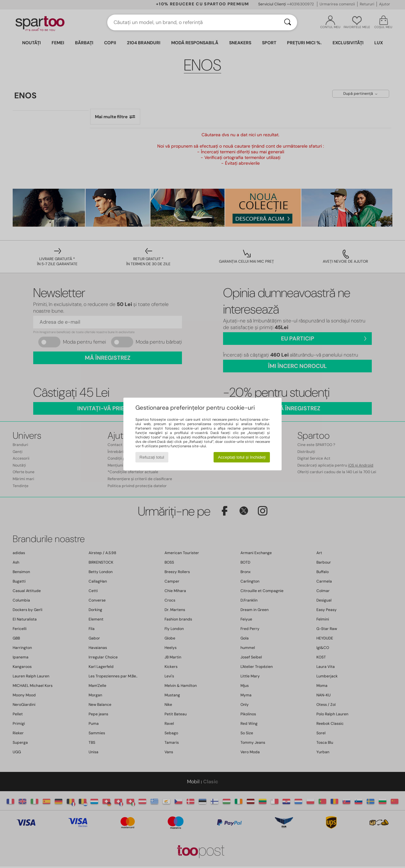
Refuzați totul (152, 457)
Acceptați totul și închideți (242, 457)
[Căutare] (288, 22)
